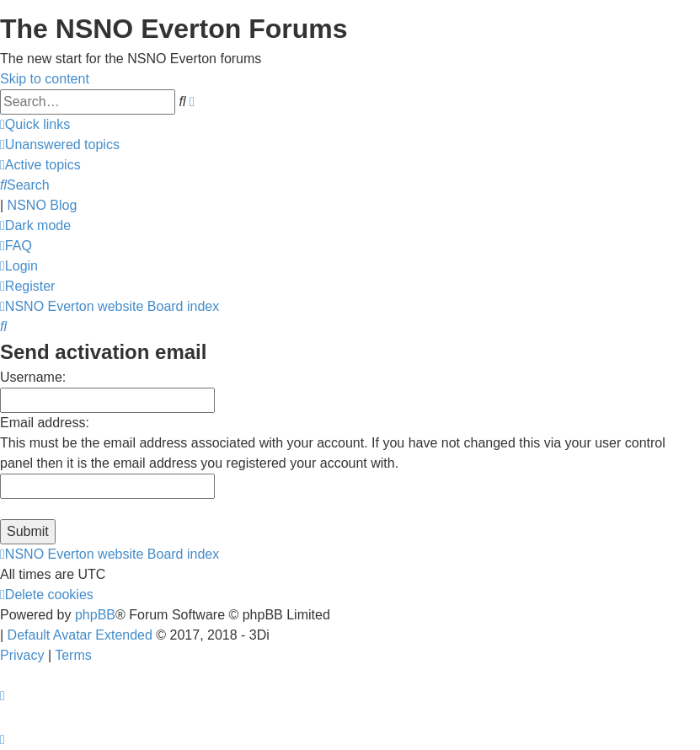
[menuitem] (60, 145)
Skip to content (45, 79)
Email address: (45, 423)
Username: (33, 377)
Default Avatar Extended (80, 635)
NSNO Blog (43, 205)
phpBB (95, 615)
